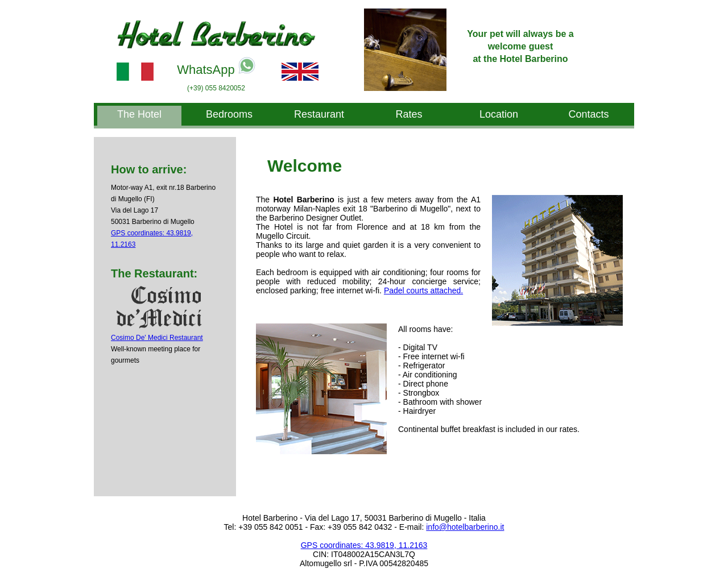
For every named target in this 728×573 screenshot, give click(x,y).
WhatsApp (216, 67)
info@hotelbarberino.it (465, 527)
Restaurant (319, 114)
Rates (409, 114)
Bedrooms (229, 114)
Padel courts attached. (423, 290)
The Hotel (139, 114)
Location (499, 114)
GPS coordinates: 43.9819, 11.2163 (364, 545)
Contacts (588, 114)
